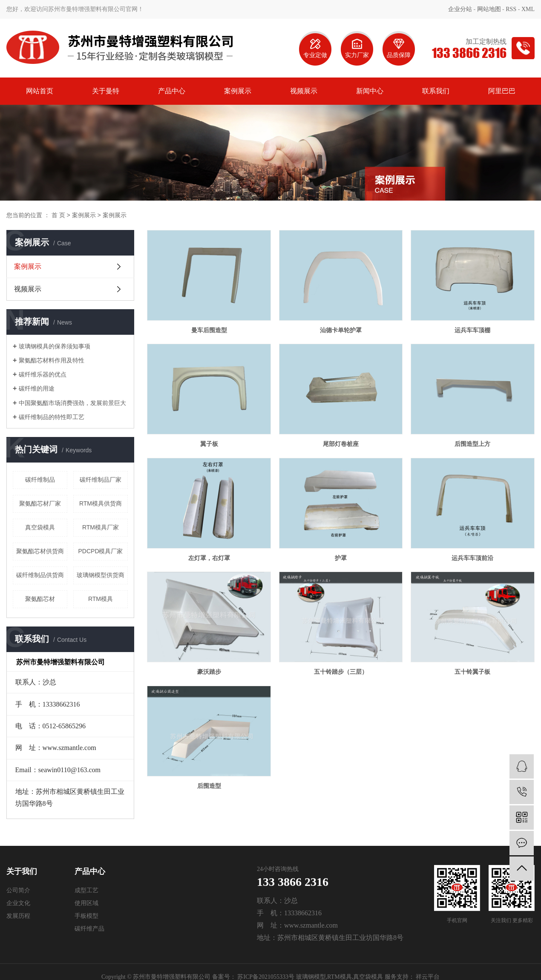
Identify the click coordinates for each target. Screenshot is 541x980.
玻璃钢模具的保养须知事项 (55, 346)
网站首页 (40, 91)
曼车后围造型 (209, 330)
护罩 (341, 558)
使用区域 (86, 903)
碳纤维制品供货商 (40, 575)
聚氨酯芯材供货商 (40, 551)
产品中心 (172, 91)
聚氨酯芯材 (40, 599)
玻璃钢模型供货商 (101, 575)
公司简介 (18, 890)
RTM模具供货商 (101, 503)
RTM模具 (101, 599)
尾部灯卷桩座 (341, 444)
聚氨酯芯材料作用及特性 (52, 360)
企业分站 (460, 9)
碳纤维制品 (40, 480)
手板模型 (86, 916)
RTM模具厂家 (101, 527)
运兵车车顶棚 (472, 330)
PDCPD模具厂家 (100, 551)
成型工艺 (86, 890)
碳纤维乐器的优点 (43, 374)
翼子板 (209, 444)
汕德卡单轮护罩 (341, 330)
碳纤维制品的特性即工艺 (52, 417)
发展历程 (18, 916)
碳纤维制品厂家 (101, 480)
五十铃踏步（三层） (341, 672)
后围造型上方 (472, 444)
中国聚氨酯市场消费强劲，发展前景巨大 (72, 403)
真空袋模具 (40, 527)
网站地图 (489, 9)
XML (528, 9)
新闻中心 (370, 91)
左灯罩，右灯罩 (209, 558)
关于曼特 (106, 91)
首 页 (58, 215)
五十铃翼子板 (472, 672)
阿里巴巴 (502, 91)
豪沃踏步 (209, 672)
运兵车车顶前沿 (472, 558)
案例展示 (238, 91)
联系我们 (436, 91)
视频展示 (304, 91)
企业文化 (18, 903)
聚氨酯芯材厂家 (40, 503)
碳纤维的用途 (37, 388)
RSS (511, 9)
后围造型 (209, 786)
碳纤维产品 (89, 929)
